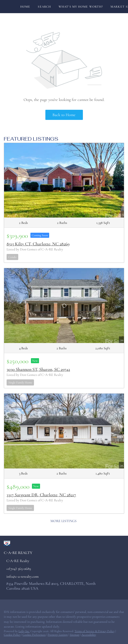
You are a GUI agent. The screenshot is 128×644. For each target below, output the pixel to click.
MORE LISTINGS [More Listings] (63, 521)
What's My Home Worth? (81, 7)
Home (25, 7)
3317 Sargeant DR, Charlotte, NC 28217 (41, 495)
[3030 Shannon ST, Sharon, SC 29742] (64, 306)
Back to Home (64, 115)
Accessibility (89, 635)
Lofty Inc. (24, 631)
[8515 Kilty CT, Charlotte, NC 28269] (64, 180)
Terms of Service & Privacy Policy (95, 631)
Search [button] (44, 7)
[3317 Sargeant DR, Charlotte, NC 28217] (64, 431)
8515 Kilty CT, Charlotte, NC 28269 (38, 244)
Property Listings (58, 635)
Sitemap (75, 635)
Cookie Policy (12, 635)
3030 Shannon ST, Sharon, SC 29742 (38, 369)
